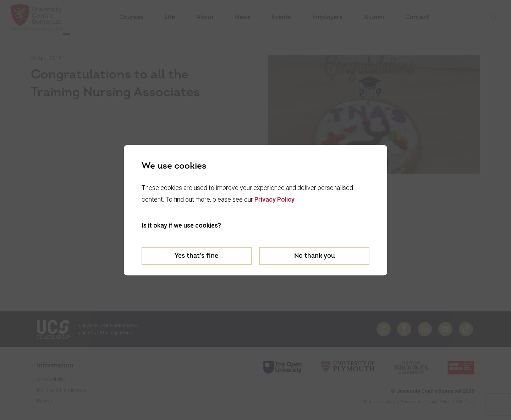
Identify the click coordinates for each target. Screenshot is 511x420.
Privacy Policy (274, 199)
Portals (45, 402)
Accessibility (51, 379)
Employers (328, 17)
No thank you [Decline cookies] (315, 256)
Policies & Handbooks (62, 390)
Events (281, 17)
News (243, 17)
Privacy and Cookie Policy (425, 402)
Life (170, 17)
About (205, 17)
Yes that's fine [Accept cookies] (196, 256)
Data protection (380, 402)
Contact (417, 17)
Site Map (465, 402)
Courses (131, 17)
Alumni (374, 17)
